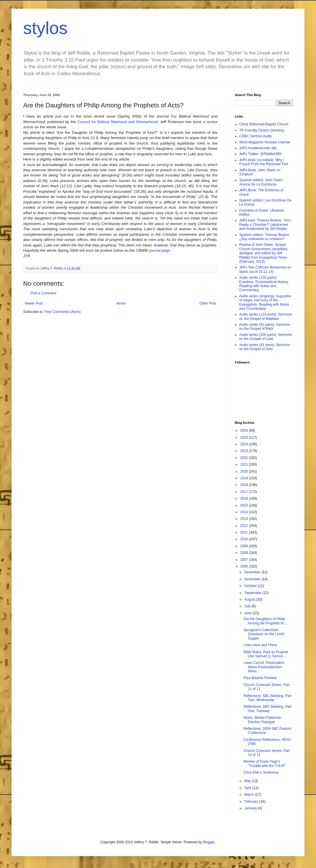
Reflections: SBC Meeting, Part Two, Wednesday (267, 698)
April (248, 788)
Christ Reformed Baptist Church (264, 124)
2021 (245, 464)
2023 (245, 451)
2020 (245, 471)
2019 (245, 478)
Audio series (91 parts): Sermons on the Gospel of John (265, 347)
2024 (245, 444)
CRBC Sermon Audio (256, 136)
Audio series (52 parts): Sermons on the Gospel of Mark (265, 327)
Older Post (208, 303)
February (252, 802)
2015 (245, 505)
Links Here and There (260, 645)
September (253, 593)
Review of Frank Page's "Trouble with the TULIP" (265, 763)
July (248, 606)
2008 (245, 553)
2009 (245, 546)
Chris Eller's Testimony (261, 772)
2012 (245, 526)
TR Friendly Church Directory (262, 130)
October (251, 586)
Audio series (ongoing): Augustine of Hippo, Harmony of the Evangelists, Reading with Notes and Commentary (265, 302)
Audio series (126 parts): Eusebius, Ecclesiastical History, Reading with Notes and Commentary (264, 284)
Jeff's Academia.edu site (258, 148)
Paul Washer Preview (260, 678)
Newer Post (34, 303)
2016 (245, 498)
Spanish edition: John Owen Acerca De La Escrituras (261, 182)
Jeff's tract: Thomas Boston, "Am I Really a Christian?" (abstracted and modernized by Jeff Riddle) (265, 225)
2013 (245, 519)
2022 (245, 458)
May (248, 781)
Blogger (209, 842)
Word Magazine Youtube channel (265, 142)
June (249, 613)
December (253, 572)
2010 (245, 539)
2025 (245, 437)
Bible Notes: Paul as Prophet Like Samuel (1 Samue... (266, 654)
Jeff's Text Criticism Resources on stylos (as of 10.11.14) (265, 269)
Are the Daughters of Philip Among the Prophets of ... (265, 621)
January (251, 808)
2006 (245, 566)
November (253, 579)
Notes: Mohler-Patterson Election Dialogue (262, 720)
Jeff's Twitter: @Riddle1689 (260, 154)
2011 (245, 532)
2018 (245, 485)
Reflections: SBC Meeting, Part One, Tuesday (267, 709)
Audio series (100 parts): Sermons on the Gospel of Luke (266, 337)
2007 (245, 560)
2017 (245, 492)
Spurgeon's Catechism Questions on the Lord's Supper (264, 634)
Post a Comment (43, 293)
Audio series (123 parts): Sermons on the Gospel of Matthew (266, 316)
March (250, 795)
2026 (245, 431)
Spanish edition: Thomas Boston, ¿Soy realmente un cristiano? (265, 237)
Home (121, 303)
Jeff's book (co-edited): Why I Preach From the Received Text (264, 162)
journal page (160, 250)
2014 (245, 512)
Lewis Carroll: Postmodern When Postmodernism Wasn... (264, 667)
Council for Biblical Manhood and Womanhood (118, 122)
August (250, 599)
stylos (45, 28)
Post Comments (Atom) (62, 312)
